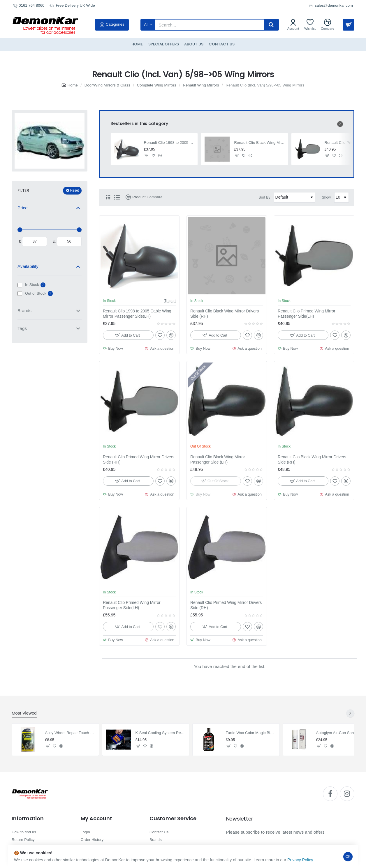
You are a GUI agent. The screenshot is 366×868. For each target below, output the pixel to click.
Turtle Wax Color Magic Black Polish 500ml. (251, 733)
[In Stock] (20, 285)
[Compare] (328, 25)
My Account (96, 818)
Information (28, 818)
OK (348, 857)
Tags (22, 328)
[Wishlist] (310, 25)
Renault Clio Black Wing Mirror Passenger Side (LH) (218, 459)
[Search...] (271, 25)
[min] (35, 242)
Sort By (265, 197)
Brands (24, 311)
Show (326, 197)
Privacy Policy (300, 860)
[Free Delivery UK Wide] (72, 6)
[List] (117, 197)
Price (23, 208)
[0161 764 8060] (29, 6)
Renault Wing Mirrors (201, 85)
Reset (75, 190)
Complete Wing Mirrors (157, 85)
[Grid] (108, 197)
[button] (147, 156)
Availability (28, 266)
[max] (69, 242)
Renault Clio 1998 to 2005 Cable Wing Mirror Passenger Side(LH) (169, 143)
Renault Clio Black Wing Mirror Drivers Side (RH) (259, 143)
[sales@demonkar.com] (331, 6)
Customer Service (173, 818)
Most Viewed (24, 713)
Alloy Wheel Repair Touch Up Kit (70, 733)
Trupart (170, 301)
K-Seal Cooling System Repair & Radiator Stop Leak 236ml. (161, 733)
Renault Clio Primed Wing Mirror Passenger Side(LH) (307, 314)
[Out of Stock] (20, 294)
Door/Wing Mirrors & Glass (107, 85)
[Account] (293, 25)
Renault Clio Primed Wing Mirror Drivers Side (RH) (139, 459)
